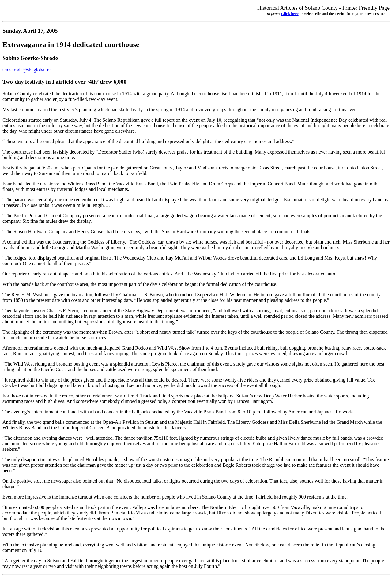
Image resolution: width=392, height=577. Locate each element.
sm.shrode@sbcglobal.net (28, 70)
